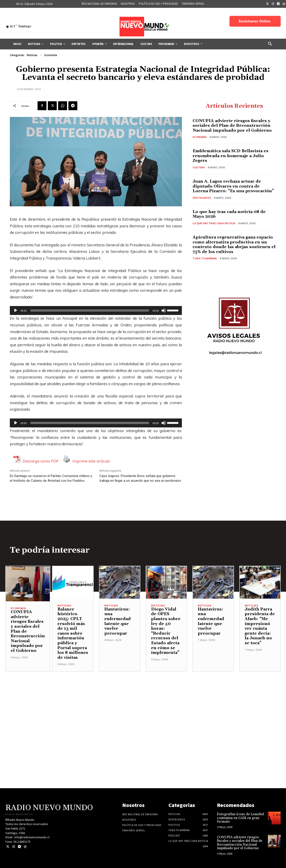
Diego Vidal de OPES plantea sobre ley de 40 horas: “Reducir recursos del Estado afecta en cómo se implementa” (166, 631)
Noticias (32, 55)
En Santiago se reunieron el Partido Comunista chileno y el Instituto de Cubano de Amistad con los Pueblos (51, 478)
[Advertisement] (143, 703)
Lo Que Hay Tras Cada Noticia (214, 223)
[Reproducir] (16, 310)
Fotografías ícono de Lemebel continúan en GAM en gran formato (240, 818)
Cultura (199, 167)
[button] (270, 44)
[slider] (90, 310)
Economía (51, 55)
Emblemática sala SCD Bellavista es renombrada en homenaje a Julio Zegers (230, 156)
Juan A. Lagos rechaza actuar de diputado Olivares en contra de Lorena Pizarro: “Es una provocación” (233, 186)
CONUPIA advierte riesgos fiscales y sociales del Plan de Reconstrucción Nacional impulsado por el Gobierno (232, 126)
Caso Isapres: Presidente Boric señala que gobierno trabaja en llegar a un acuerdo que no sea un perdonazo (140, 478)
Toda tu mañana (205, 258)
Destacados (202, 198)
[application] (96, 310)
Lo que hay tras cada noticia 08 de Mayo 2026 (229, 214)
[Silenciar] (164, 310)
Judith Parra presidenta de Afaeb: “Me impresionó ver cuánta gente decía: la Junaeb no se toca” (260, 626)
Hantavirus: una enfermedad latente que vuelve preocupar (118, 621)
